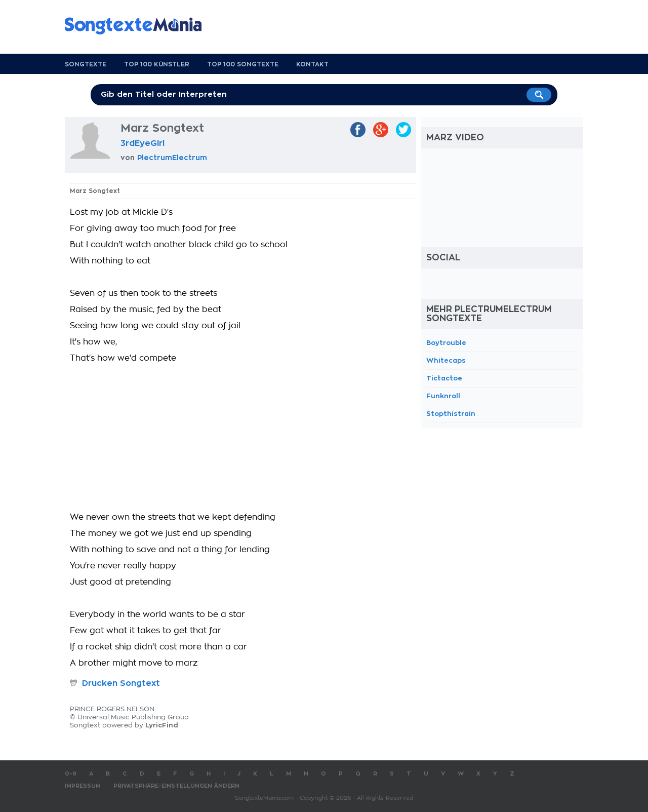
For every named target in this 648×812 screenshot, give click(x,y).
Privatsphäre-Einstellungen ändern (176, 786)
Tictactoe (444, 378)
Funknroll (443, 396)
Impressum (83, 786)
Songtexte (86, 64)
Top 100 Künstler (157, 64)
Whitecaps (446, 360)
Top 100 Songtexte (243, 64)
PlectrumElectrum (172, 158)
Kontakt (312, 64)
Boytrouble (446, 343)
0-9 (71, 774)
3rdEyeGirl (143, 143)
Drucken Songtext (121, 683)
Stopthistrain (451, 414)
